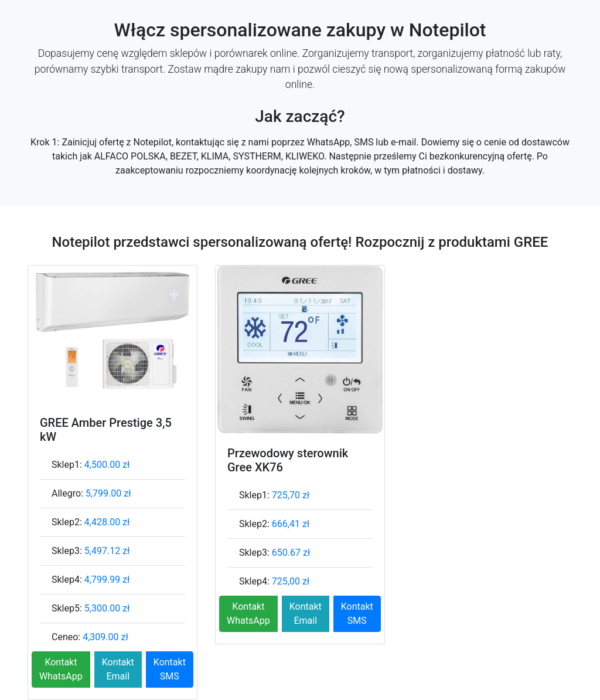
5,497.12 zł (107, 551)
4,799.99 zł (107, 580)
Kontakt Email (118, 669)
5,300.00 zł (107, 608)
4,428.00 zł (107, 522)
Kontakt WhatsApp (61, 669)
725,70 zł (291, 495)
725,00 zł (291, 581)
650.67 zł (291, 553)
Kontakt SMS (170, 669)
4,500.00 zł (107, 465)
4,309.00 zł (105, 637)
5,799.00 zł (108, 493)
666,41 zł (291, 524)
